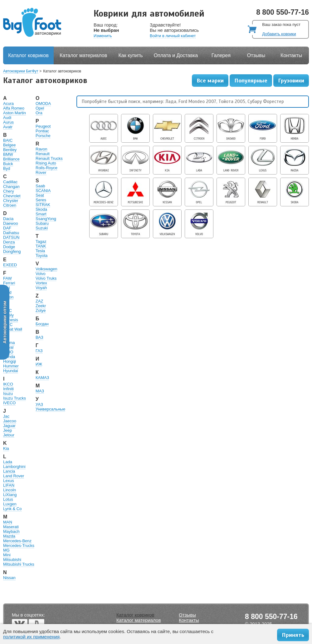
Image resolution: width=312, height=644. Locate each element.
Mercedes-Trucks (19, 546)
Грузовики (291, 81)
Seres (41, 200)
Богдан (42, 324)
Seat (40, 195)
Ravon (41, 149)
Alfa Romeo (14, 108)
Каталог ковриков (28, 55)
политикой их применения (31, 637)
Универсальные (50, 409)
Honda (9, 357)
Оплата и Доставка (176, 55)
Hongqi (10, 361)
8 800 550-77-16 (283, 12)
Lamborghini (14, 467)
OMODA (43, 103)
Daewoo (11, 223)
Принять (293, 635)
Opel (40, 108)
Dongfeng (12, 251)
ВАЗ (39, 337)
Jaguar (9, 426)
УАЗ (39, 404)
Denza (9, 242)
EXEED (10, 265)
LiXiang (10, 495)
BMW (8, 154)
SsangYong (46, 219)
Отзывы (256, 55)
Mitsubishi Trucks (19, 564)
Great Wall (13, 329)
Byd (7, 168)
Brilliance (11, 159)
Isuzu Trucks (15, 398)
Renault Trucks (49, 158)
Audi (7, 118)
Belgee (9, 145)
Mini (7, 555)
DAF (7, 228)
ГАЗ (39, 351)
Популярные (251, 81)
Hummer (11, 366)
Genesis (11, 320)
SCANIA (43, 191)
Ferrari (9, 283)
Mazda (9, 536)
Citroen (10, 205)
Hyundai (11, 371)
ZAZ (39, 301)
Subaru (42, 223)
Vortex (41, 283)
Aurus (8, 122)
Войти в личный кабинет (173, 36)
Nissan (9, 578)
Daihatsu (11, 233)
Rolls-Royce (46, 168)
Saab (40, 186)
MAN (8, 522)
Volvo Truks (46, 278)
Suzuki (42, 228)
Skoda (41, 209)
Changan (11, 187)
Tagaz (41, 241)
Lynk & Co (12, 509)
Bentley (10, 150)
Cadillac (10, 182)
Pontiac (42, 131)
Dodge (9, 247)
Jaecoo (10, 421)
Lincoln (10, 490)
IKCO (8, 384)
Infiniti (8, 389)
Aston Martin (15, 113)
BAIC (8, 140)
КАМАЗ (42, 378)
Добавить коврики (279, 34)
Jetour (9, 435)
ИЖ (39, 364)
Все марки (210, 81)
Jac (6, 416)
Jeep (7, 430)
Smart (41, 214)
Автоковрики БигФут (21, 71)
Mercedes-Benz (17, 541)
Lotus (8, 499)
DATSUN (11, 237)
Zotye (41, 310)
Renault (43, 154)
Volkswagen (46, 269)
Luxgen (10, 504)
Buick (8, 164)
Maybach (11, 531)
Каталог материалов (83, 55)
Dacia (8, 219)
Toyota (41, 256)
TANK (41, 246)
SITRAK (43, 205)
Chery (9, 191)
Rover (41, 172)
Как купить (131, 55)
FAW (7, 278)
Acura (8, 103)
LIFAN (9, 485)
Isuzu (8, 393)
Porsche (43, 136)
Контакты (291, 55)
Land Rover (14, 476)
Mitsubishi (12, 560)
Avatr (8, 127)
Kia (6, 448)
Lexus (9, 481)
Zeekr (41, 306)
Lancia (9, 471)
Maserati (11, 527)
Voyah (41, 288)
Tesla (40, 251)
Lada (8, 462)
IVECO (9, 403)
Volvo (41, 274)
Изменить (103, 36)
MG (6, 550)
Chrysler (11, 201)
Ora (39, 113)
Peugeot (43, 126)
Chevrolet (12, 196)
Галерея (221, 55)
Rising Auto (46, 163)
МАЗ (40, 391)
